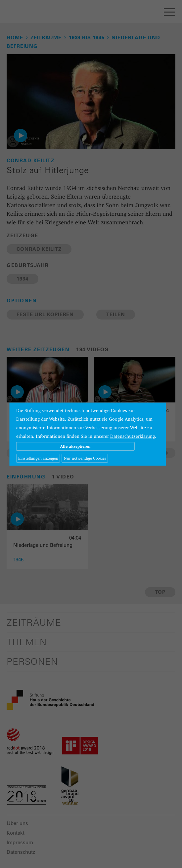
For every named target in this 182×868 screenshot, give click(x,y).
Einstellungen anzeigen (38, 458)
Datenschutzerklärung (133, 436)
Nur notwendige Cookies (85, 458)
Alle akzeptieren (75, 446)
